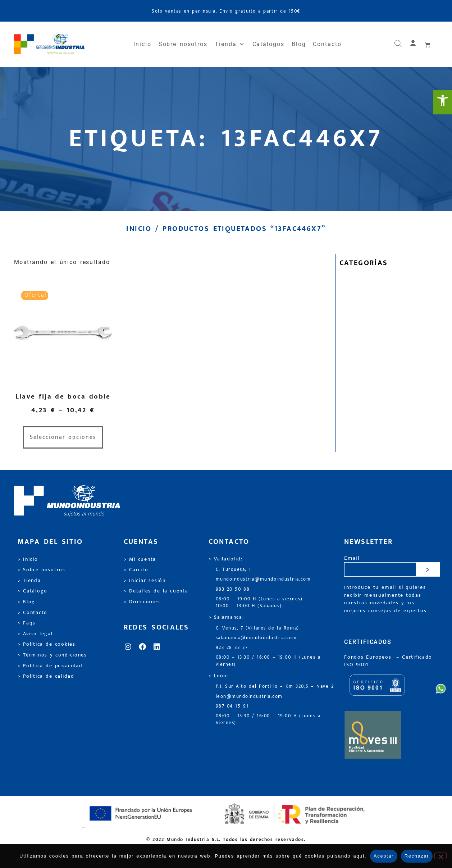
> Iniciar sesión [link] (145, 581)
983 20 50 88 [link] (233, 589)
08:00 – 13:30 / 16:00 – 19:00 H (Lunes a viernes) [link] (268, 661)
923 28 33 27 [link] (232, 648)
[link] (443, 102)
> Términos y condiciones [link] (52, 655)
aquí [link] (359, 856)
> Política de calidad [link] (46, 676)
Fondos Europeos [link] (369, 657)
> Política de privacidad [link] (50, 666)
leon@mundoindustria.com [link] (249, 697)
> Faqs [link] (27, 623)
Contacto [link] (327, 44)
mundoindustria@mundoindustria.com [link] (263, 579)
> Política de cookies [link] (47, 644)
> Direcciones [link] (142, 602)
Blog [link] (299, 44)
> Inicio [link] (28, 559)
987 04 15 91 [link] (232, 706)
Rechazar (417, 856)
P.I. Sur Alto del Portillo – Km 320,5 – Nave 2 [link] (275, 687)
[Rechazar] (440, 856)
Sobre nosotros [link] (183, 44)
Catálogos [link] (268, 44)
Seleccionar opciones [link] (63, 437)
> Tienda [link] (29, 581)
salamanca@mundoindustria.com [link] (256, 638)
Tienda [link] (230, 44)
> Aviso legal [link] (35, 634)
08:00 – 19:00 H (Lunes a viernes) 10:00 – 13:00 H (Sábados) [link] (259, 603)
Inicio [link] (142, 44)
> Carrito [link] (136, 570)
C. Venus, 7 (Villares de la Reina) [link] (258, 628)
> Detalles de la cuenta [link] (156, 591)
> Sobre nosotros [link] (42, 570)
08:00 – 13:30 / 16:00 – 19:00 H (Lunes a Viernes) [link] (268, 719)
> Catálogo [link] (33, 591)
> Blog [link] (27, 602)
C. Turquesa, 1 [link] (234, 570)
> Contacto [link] (33, 613)
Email (352, 558)
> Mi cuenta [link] (140, 559)
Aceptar (384, 856)
